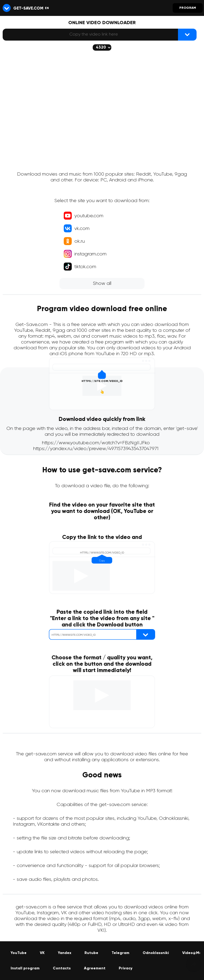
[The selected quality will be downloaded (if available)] (102, 47)
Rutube (91, 953)
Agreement (95, 968)
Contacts (62, 968)
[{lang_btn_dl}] (187, 35)
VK (42, 953)
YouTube (19, 953)
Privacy (126, 968)
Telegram (120, 953)
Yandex (65, 953)
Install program (25, 968)
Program (188, 8)
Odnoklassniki (156, 953)
